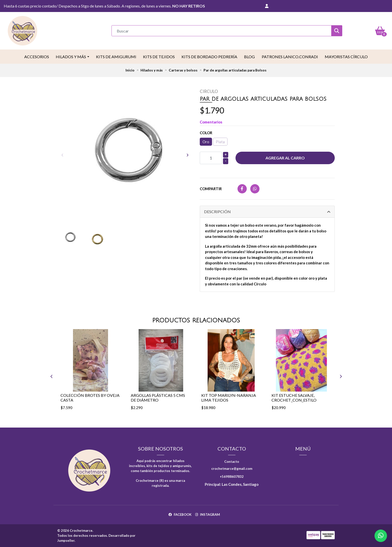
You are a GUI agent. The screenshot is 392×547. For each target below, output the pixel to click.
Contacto (232, 462)
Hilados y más (71, 57)
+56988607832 (232, 477)
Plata (220, 142)
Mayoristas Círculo (346, 57)
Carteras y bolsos (183, 70)
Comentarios (211, 122)
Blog (249, 57)
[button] (267, 6)
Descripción (217, 212)
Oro (206, 142)
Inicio (130, 70)
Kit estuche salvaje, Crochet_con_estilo (294, 398)
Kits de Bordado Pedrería (209, 57)
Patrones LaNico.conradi (290, 57)
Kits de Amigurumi (116, 57)
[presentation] (62, 155)
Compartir (211, 189)
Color (206, 133)
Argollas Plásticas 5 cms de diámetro (158, 398)
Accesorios (37, 57)
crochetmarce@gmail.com (232, 469)
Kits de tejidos (159, 57)
